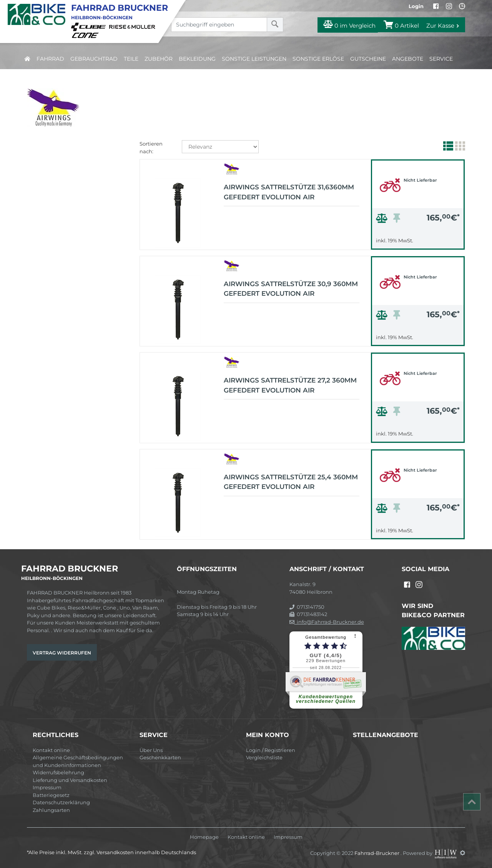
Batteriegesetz (51, 795)
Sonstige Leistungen (254, 59)
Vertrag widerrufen (62, 653)
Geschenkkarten (160, 757)
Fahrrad (50, 59)
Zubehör (159, 59)
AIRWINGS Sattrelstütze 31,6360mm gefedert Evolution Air (289, 192)
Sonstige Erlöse (318, 59)
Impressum (47, 787)
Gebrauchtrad (94, 59)
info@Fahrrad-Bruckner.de (327, 622)
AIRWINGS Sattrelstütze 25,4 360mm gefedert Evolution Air (291, 482)
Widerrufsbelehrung (58, 772)
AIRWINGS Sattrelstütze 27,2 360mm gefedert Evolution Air (290, 385)
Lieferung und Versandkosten (70, 780)
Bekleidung (197, 59)
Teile (131, 59)
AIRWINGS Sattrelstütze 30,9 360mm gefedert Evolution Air (291, 289)
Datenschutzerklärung (61, 802)
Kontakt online (51, 750)
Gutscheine (368, 59)
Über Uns (151, 750)
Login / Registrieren (271, 750)
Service (441, 59)
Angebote (408, 59)
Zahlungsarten (51, 810)
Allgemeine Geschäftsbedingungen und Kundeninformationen (78, 761)
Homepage (204, 837)
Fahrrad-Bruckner (377, 853)
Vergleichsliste (264, 757)
